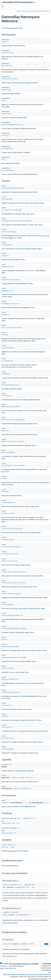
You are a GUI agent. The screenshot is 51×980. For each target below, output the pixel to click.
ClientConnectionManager (12, 210)
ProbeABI (5, 492)
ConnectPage (6, 245)
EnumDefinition (8, 267)
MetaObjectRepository (10, 385)
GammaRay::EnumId (28, 807)
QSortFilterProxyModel (11, 424)
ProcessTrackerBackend (11, 547)
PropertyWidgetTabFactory (12, 616)
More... (21, 28)
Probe (4, 479)
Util (3, 160)
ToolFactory (20, 683)
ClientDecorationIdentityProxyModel (17, 221)
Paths (4, 101)
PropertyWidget (8, 605)
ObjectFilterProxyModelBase (13, 420)
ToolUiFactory (25, 696)
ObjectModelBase (8, 453)
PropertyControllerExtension (14, 572)
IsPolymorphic (7, 833)
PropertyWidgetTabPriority (13, 125)
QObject (28, 83)
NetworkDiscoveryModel (11, 407)
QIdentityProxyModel (10, 661)
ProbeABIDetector (9, 503)
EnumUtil (5, 42)
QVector (15, 778)
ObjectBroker (7, 66)
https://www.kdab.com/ (8, 968)
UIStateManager (8, 749)
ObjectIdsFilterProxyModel (13, 442)
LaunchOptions (7, 361)
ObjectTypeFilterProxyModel (13, 466)
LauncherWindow (8, 348)
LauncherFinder (8, 53)
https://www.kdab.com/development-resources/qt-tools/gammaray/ (27, 975)
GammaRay (8, 28)
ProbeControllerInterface (12, 529)
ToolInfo (5, 716)
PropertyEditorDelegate (11, 594)
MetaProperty (7, 396)
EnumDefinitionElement (11, 280)
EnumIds (5, 803)
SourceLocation (8, 668)
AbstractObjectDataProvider (13, 188)
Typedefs (29, 11)
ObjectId (5, 431)
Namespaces (19, 11)
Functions (42, 11)
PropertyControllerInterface (14, 583)
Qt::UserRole (24, 851)
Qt (40, 483)
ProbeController (8, 514)
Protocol (5, 136)
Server (4, 640)
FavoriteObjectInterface (12, 328)
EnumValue (6, 315)
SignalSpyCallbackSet (10, 647)
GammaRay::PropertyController (29, 609)
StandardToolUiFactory (11, 692)
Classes (25, 11)
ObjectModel (6, 90)
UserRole (5, 847)
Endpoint (5, 256)
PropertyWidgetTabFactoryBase (33, 619)
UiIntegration (7, 738)
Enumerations (36, 11)
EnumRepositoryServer (10, 304)
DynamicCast (6, 823)
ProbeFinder (6, 114)
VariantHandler (8, 170)
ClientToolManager (9, 232)
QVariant (29, 598)
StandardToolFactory (10, 679)
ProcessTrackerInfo (10, 554)
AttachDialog (7, 199)
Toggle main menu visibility (3, 5)
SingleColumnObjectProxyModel (14, 658)
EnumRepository (8, 291)
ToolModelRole (7, 149)
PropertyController (10, 561)
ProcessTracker (8, 540)
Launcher (5, 335)
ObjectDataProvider (10, 79)
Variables (47, 11)
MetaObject (6, 374)
